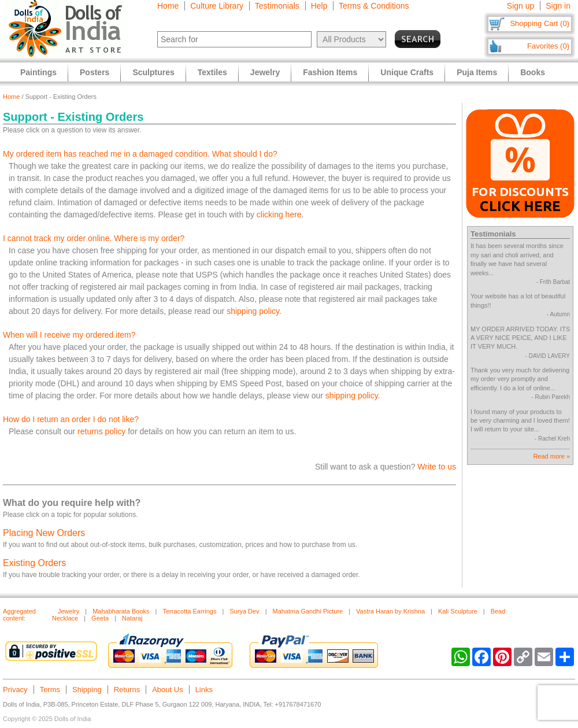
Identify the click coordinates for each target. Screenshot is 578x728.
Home (168, 6)
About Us (167, 690)
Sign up (520, 6)
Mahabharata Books (121, 611)
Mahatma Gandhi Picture (307, 611)
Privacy (15, 690)
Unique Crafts (407, 72)
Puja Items (477, 72)
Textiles (212, 72)
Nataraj (132, 618)
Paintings (38, 72)
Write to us (437, 467)
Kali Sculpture (458, 611)
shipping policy (253, 311)
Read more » (551, 456)
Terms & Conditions (374, 6)
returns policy (101, 431)
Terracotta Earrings (189, 611)
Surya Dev (244, 611)
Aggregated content (19, 615)
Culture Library (217, 6)
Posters (95, 72)
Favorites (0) (548, 46)
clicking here (279, 215)
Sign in (558, 6)
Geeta (100, 618)
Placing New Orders (44, 533)
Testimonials (277, 6)
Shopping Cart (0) (540, 23)
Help (319, 6)
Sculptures (153, 72)
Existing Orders (34, 563)
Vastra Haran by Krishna (390, 611)
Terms (50, 690)
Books (533, 72)
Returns (127, 690)
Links (204, 690)
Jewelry (68, 611)
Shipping (87, 690)
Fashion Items (330, 72)
